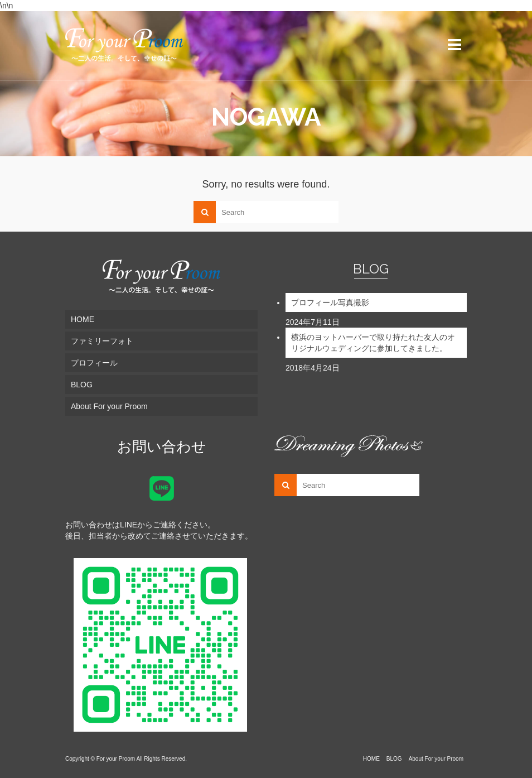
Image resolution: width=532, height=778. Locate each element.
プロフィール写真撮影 (330, 302)
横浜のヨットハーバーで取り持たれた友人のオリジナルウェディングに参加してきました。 (373, 343)
